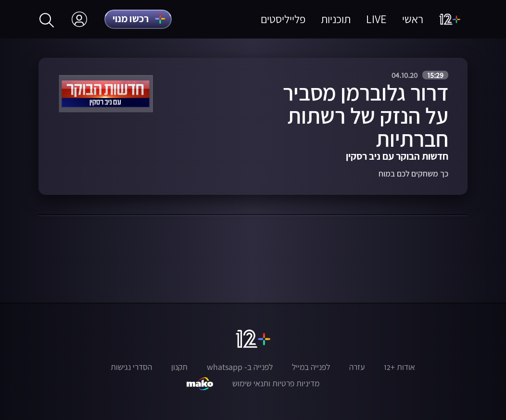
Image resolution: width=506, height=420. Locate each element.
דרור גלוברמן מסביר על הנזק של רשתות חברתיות (366, 115)
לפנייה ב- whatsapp (240, 367)
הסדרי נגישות (131, 367)
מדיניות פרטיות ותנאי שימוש (276, 383)
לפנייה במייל (311, 367)
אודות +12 (399, 367)
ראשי (413, 19)
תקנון (179, 367)
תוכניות (336, 19)
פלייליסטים (283, 19)
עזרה (357, 367)
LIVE (376, 19)
